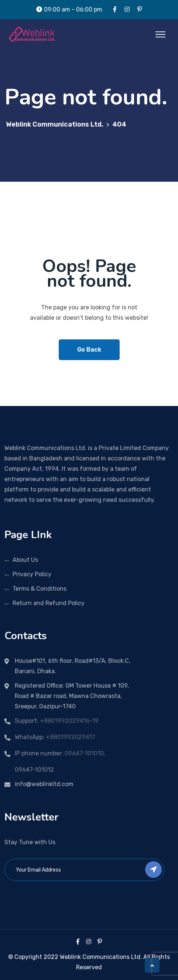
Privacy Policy (32, 574)
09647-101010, (85, 753)
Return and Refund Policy (49, 603)
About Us (25, 560)
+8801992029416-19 (69, 721)
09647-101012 (34, 770)
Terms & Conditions (40, 589)
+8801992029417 (71, 737)
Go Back (89, 350)
